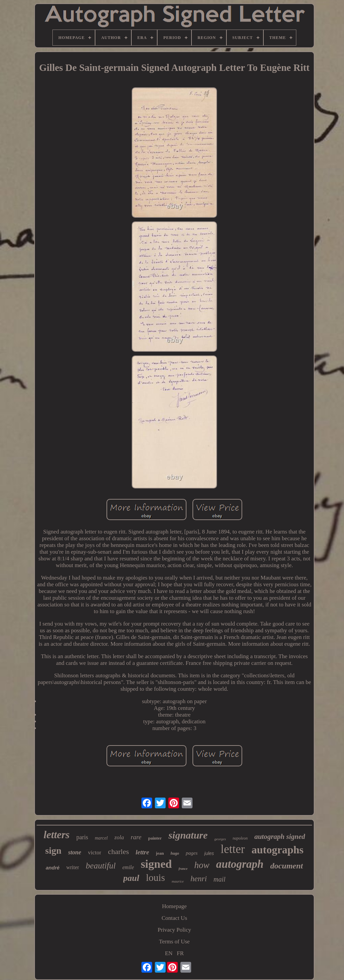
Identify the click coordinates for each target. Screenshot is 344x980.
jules (209, 853)
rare (136, 837)
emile (128, 867)
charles (118, 851)
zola (119, 837)
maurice (178, 881)
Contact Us (174, 918)
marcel (101, 838)
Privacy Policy (174, 930)
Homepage (174, 906)
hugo (175, 853)
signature (188, 835)
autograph (240, 864)
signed (156, 864)
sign (53, 850)
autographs (278, 850)
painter (155, 838)
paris (82, 837)
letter (233, 849)
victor (95, 853)
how (202, 865)
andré (53, 868)
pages (192, 853)
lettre (142, 852)
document (286, 866)
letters (57, 835)
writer (73, 867)
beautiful (101, 866)
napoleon (240, 838)
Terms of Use (174, 942)
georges (220, 839)
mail (220, 879)
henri (199, 879)
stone (75, 852)
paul (131, 878)
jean (160, 853)
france (183, 869)
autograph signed (280, 837)
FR (180, 953)
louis (156, 878)
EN (169, 953)
